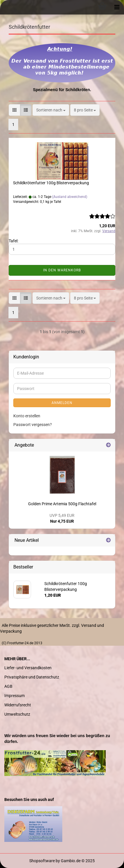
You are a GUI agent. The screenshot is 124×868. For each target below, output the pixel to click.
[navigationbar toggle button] (117, 7)
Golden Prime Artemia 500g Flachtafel (62, 504)
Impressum (14, 696)
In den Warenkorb (62, 270)
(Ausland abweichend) (70, 197)
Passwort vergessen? (33, 425)
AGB (8, 686)
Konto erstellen (27, 416)
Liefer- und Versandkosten (28, 668)
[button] (14, 110)
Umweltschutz (17, 714)
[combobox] (51, 110)
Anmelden (62, 403)
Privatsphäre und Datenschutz (32, 677)
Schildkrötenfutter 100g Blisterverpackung (51, 183)
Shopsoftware (42, 861)
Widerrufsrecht (18, 705)
